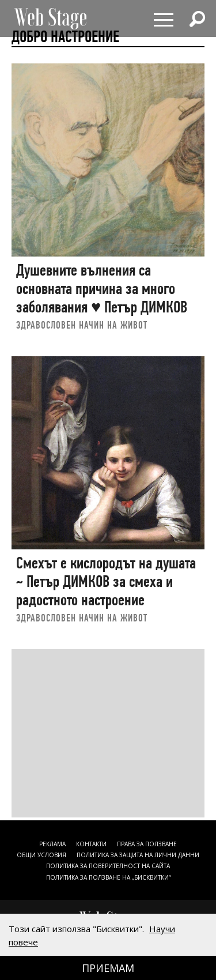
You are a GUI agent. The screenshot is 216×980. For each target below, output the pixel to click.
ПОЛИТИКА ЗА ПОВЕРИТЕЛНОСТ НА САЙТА (108, 866)
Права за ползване (147, 844)
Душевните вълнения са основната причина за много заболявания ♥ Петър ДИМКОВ (102, 288)
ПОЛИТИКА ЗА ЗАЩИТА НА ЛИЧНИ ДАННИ (138, 855)
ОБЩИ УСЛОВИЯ (41, 855)
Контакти (91, 844)
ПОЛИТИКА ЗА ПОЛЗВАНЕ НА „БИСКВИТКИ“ (108, 877)
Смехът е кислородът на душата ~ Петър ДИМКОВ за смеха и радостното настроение (106, 581)
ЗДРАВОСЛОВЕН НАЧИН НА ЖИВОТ (82, 325)
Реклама (52, 844)
